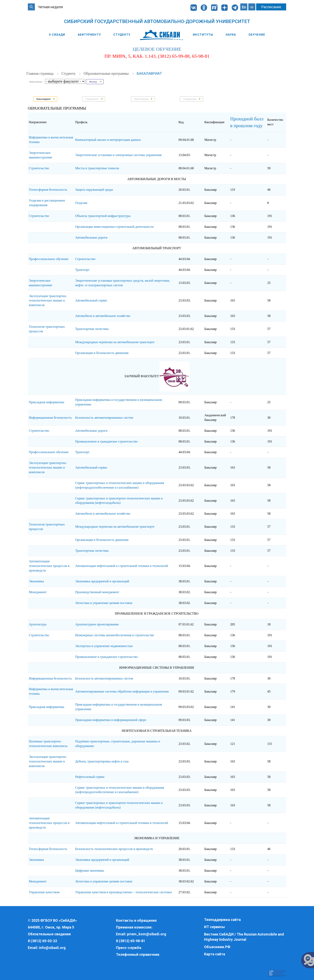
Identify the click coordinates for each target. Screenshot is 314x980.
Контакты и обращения (136, 920)
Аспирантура (190, 99)
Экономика (36, 581)
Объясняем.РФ (217, 947)
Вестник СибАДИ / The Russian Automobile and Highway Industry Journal (244, 937)
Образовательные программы (107, 74)
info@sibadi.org (52, 948)
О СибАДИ (57, 35)
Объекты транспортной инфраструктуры (103, 216)
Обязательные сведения (49, 934)
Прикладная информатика (46, 402)
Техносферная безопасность (48, 190)
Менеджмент (38, 592)
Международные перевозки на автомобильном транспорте (115, 342)
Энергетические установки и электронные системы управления (118, 155)
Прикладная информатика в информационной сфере (111, 720)
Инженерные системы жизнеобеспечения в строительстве (114, 635)
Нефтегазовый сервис (90, 777)
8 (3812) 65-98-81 (131, 941)
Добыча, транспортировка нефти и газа (102, 762)
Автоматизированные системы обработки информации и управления (122, 692)
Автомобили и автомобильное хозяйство (103, 316)
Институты (203, 35)
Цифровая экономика (90, 871)
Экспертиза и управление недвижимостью (104, 646)
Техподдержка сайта (222, 920)
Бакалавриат (149, 74)
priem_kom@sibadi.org (147, 934)
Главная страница (40, 74)
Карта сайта (215, 954)
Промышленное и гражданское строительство (106, 441)
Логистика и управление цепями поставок (104, 603)
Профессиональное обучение (49, 259)
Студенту (122, 35)
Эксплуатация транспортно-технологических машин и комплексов (48, 301)
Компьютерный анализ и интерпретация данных (108, 140)
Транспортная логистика (92, 329)
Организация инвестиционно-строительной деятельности (114, 227)
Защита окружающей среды (94, 190)
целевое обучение (157, 49)
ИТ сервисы (214, 927)
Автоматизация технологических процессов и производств (49, 566)
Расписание (271, 7)
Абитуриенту (89, 35)
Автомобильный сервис (91, 301)
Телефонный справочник (138, 954)
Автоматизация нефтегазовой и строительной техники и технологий (121, 566)
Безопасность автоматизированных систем (104, 418)
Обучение (257, 35)
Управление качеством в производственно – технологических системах (123, 892)
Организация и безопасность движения (102, 353)
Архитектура (38, 625)
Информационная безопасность (50, 418)
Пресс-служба (129, 948)
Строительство (39, 168)
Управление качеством (44, 892)
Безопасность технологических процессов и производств (114, 849)
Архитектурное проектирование (97, 625)
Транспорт (82, 270)
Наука (231, 35)
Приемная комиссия (134, 927)
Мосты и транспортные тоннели (97, 168)
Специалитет (92, 99)
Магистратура (141, 99)
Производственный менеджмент (97, 592)
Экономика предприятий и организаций (102, 581)
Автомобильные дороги (91, 237)
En (244, 7)
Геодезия (81, 203)
